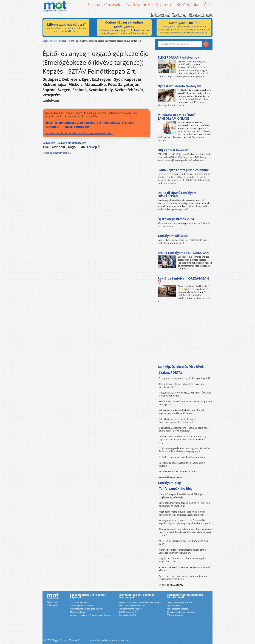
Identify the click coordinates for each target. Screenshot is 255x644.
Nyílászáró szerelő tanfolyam (179, 86)
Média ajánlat (53, 605)
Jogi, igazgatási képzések (178, 609)
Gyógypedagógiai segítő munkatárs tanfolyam (90, 615)
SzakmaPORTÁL (171, 373)
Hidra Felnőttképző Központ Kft (132, 606)
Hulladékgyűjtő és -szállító (81, 606)
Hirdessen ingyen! (201, 15)
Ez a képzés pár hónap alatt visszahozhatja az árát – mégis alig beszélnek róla (184, 578)
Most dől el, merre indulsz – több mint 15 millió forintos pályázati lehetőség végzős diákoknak (182, 513)
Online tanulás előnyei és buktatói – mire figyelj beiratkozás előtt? (182, 386)
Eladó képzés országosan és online (183, 170)
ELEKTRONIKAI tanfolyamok (178, 57)
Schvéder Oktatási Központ (130, 609)
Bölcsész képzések (175, 615)
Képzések (47, 41)
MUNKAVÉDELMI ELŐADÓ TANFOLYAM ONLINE (177, 117)
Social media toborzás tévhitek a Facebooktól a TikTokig (182, 464)
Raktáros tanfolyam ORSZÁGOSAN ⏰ (183, 280)
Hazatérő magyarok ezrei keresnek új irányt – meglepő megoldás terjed (181, 496)
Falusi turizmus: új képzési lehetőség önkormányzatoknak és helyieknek (177, 421)
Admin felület (53, 602)
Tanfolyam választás (173, 236)
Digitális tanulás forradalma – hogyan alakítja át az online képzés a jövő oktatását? (184, 429)
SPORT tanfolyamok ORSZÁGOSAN (183, 253)
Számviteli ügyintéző (79, 602)
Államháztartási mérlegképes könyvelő (87, 609)
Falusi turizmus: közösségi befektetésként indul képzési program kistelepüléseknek (182, 412)
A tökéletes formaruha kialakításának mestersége (183, 457)
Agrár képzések (174, 606)
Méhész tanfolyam (78, 612)
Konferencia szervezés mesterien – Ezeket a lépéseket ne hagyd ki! (185, 403)
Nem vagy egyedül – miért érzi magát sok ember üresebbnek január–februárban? (183, 551)
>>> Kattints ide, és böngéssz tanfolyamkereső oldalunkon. (96, 128)
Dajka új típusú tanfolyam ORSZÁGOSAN (177, 195)
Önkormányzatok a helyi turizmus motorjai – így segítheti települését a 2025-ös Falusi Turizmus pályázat (183, 440)
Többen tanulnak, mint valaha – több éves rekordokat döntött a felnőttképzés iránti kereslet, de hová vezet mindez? (185, 532)
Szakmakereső (160, 15)
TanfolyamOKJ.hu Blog (176, 489)
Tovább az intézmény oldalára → (58, 153)
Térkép (93, 147)
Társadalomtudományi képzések (181, 612)
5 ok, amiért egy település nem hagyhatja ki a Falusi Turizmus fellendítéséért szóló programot (184, 450)
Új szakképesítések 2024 (176, 219)
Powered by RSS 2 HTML (171, 477)
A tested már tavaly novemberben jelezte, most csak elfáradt (185, 569)
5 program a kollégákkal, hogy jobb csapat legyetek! (184, 378)
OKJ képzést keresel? (173, 150)
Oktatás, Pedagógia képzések (180, 602)
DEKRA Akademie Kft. (128, 612)
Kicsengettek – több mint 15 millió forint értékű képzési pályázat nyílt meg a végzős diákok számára (184, 522)
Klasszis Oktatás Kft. (127, 615)
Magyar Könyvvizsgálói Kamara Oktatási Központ (140, 602)
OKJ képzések (61, 41)
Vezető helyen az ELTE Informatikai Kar (178, 472)
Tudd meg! (179, 15)
